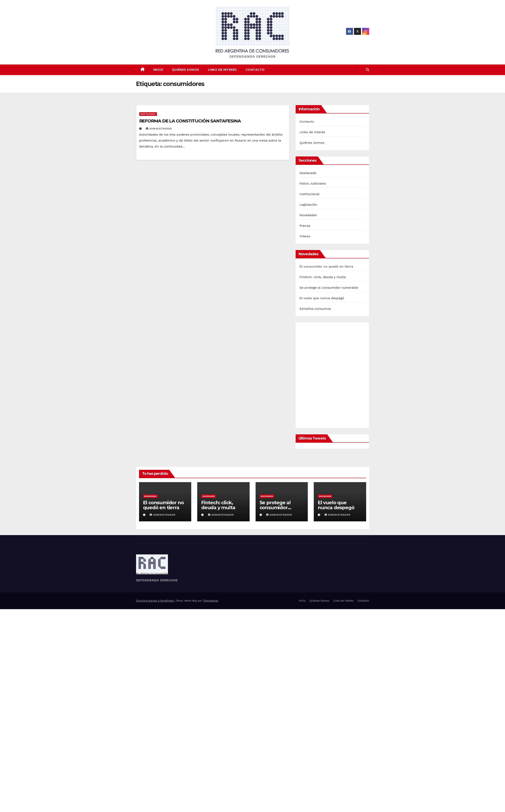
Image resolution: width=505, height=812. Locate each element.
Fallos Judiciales (313, 183)
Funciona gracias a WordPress (155, 601)
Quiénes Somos (186, 70)
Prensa (305, 226)
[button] (368, 70)
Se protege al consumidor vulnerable (329, 288)
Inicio (158, 70)
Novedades (308, 215)
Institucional (148, 114)
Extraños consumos (315, 309)
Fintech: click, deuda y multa (323, 277)
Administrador (159, 129)
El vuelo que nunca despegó (322, 298)
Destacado (308, 173)
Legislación (308, 205)
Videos (305, 236)
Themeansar (210, 601)
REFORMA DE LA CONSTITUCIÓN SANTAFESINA (190, 121)
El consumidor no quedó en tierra (326, 266)
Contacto (255, 70)
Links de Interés (222, 70)
